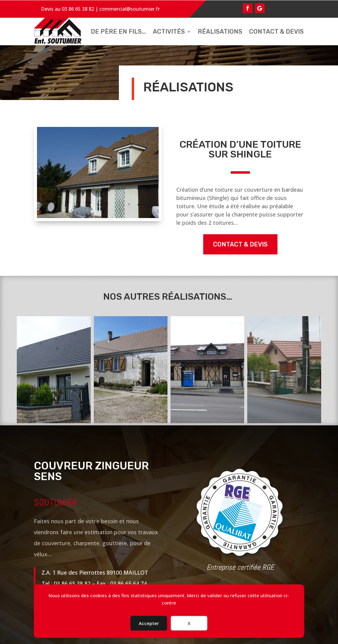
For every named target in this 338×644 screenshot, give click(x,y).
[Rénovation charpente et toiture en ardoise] (54, 370)
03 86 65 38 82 (78, 9)
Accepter (149, 623)
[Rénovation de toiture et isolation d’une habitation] (284, 370)
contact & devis (240, 244)
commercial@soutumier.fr (130, 9)
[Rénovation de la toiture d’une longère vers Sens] (131, 370)
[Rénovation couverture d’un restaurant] (207, 370)
